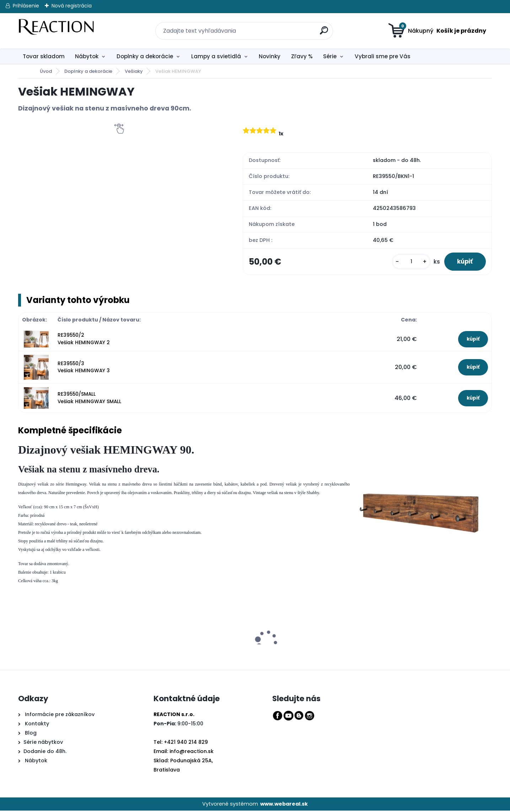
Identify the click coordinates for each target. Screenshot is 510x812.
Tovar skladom (44, 56)
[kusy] (408, 262)
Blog (30, 734)
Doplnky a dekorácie (145, 56)
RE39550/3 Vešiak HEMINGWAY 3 (84, 369)
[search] (320, 26)
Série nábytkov (43, 743)
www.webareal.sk (284, 805)
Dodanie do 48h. (45, 753)
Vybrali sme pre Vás (383, 56)
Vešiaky (134, 71)
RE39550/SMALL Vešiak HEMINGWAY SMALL (89, 399)
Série (330, 56)
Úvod (46, 71)
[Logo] (62, 31)
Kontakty (37, 725)
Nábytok (87, 56)
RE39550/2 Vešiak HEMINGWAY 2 (84, 340)
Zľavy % (302, 56)
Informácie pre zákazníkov (59, 716)
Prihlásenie (26, 6)
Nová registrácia (72, 6)
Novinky (270, 56)
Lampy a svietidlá (216, 56)
